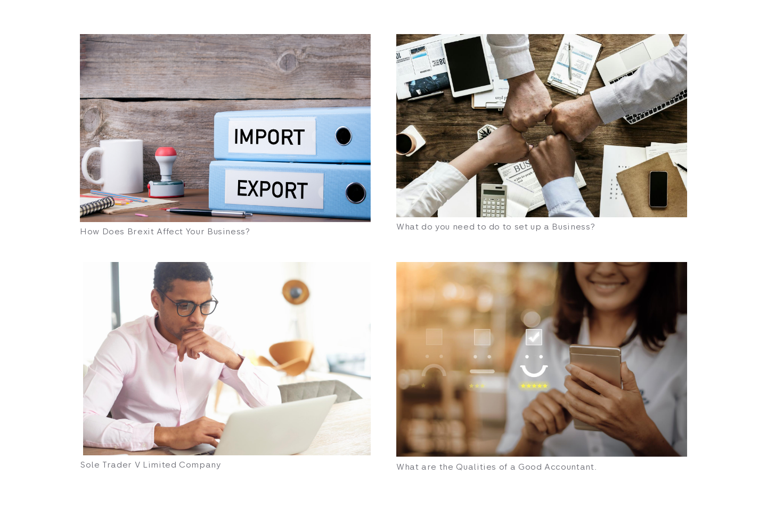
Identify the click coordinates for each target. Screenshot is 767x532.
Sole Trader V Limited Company (150, 465)
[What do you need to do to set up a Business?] (542, 126)
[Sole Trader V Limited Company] (225, 359)
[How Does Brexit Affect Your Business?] (225, 128)
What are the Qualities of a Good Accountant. (496, 467)
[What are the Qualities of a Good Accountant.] (542, 360)
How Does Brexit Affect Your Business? (165, 231)
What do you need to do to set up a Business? (496, 227)
